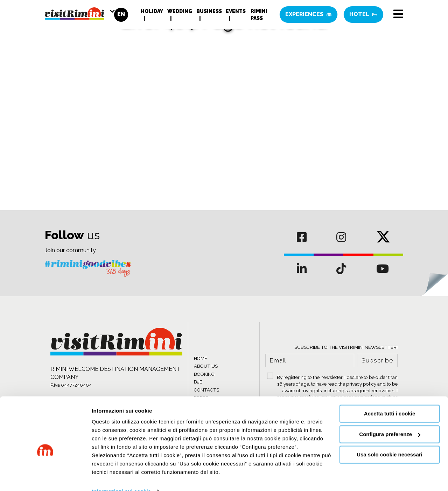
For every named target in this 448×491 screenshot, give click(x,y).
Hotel (363, 16)
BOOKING (204, 374)
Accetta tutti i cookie (390, 399)
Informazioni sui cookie (121, 477)
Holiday (152, 12)
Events (236, 12)
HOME (201, 358)
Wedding (180, 12)
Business (209, 12)
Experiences (309, 16)
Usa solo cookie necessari (390, 440)
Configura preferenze (390, 420)
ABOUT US (206, 366)
